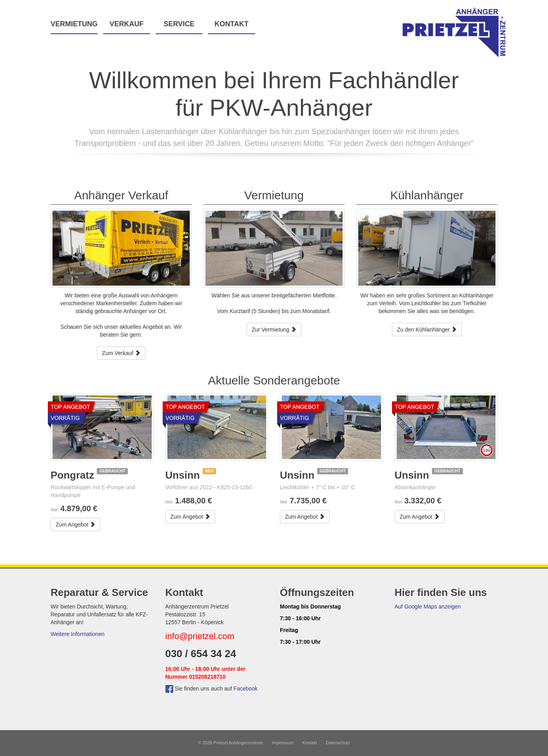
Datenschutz (338, 743)
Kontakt (231, 24)
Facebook (246, 689)
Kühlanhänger (427, 195)
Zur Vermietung (274, 330)
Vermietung (74, 24)
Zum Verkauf (121, 353)
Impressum (283, 743)
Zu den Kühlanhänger (427, 330)
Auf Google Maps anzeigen (428, 607)
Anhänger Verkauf (121, 195)
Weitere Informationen (77, 634)
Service (179, 24)
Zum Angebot (75, 525)
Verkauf (126, 24)
